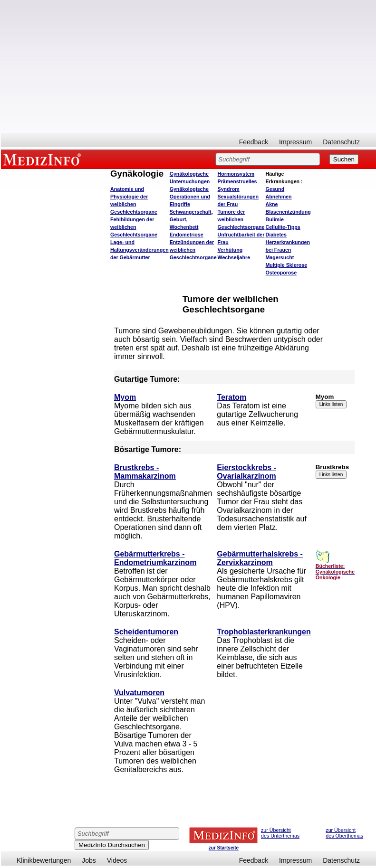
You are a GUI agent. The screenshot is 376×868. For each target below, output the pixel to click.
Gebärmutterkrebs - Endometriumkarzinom (155, 558)
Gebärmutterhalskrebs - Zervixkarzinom (260, 558)
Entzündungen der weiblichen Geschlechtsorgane (193, 250)
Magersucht (280, 257)
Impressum (295, 142)
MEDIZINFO (44, 159)
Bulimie (275, 219)
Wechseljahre (234, 257)
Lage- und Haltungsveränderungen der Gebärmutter (140, 250)
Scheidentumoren (146, 632)
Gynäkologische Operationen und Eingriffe (190, 197)
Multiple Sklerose (286, 265)
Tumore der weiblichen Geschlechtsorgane (241, 219)
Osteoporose (281, 273)
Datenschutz (341, 142)
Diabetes (276, 235)
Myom (125, 397)
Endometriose (187, 235)
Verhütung (230, 250)
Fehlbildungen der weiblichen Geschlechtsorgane (134, 227)
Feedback (254, 142)
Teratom (231, 397)
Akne (271, 204)
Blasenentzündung (288, 212)
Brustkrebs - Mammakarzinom (145, 472)
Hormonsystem (236, 174)
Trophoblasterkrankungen (264, 632)
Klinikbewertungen (44, 860)
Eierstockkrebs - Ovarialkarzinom (246, 472)
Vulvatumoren (139, 693)
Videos (117, 860)
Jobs (89, 860)
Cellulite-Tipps (283, 227)
